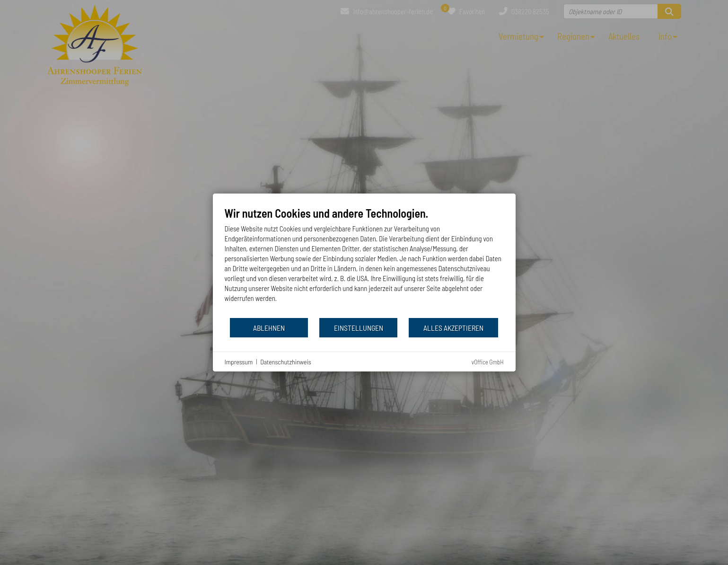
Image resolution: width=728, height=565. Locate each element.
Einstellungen (359, 328)
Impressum (239, 362)
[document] (364, 262)
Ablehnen (269, 328)
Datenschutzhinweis (286, 362)
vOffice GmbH (488, 362)
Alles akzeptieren (453, 328)
